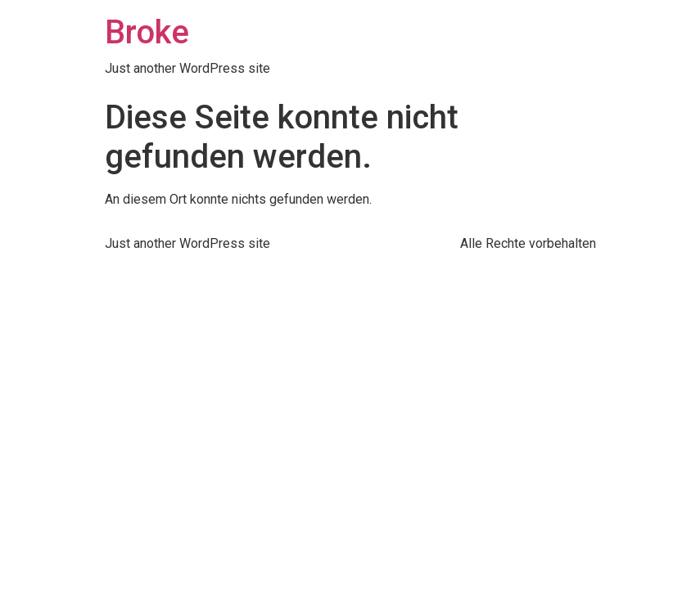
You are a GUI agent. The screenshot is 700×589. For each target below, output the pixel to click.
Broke (147, 32)
